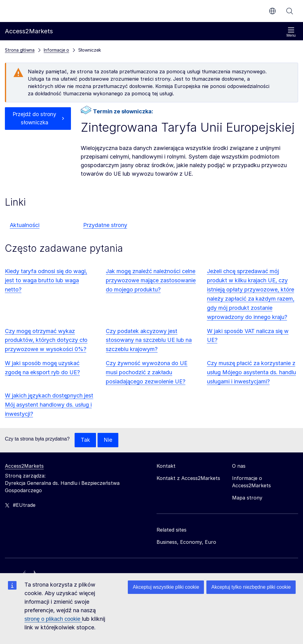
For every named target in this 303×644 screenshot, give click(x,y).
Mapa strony (247, 498)
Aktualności (25, 225)
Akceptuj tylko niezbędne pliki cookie (251, 587)
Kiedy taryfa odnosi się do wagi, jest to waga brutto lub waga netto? (46, 280)
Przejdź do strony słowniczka (35, 119)
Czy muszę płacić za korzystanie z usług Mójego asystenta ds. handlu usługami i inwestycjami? (251, 372)
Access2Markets (24, 466)
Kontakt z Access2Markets (188, 478)
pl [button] (272, 11)
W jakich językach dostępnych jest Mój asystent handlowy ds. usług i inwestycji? (49, 405)
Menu (291, 32)
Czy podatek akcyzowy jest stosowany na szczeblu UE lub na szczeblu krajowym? (149, 340)
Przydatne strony (105, 225)
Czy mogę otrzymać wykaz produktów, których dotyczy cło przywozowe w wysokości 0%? (46, 340)
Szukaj (290, 11)
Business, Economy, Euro (186, 542)
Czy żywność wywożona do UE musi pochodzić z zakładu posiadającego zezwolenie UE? (147, 372)
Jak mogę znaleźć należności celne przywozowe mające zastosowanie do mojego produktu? (151, 280)
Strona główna (20, 50)
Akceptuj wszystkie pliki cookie (166, 587)
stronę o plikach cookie (53, 619)
